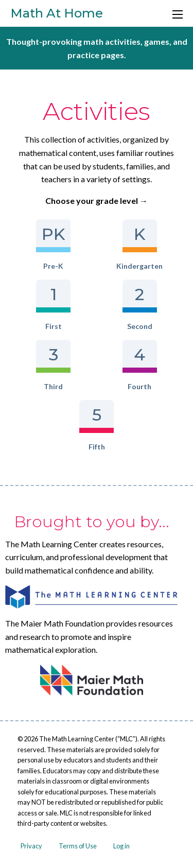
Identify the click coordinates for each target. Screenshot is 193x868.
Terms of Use (78, 846)
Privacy (31, 846)
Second (140, 305)
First (53, 305)
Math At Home (57, 13)
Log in (121, 846)
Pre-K (53, 245)
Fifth (97, 426)
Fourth (140, 365)
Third (53, 365)
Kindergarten (139, 245)
